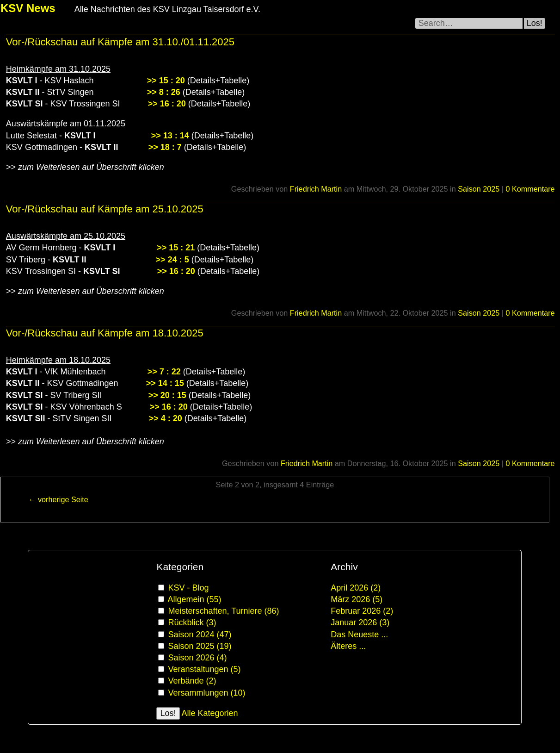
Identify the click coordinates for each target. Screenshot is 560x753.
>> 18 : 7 (165, 147)
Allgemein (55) (194, 599)
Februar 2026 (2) (362, 611)
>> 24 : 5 (172, 260)
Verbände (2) (192, 681)
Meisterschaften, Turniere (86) (223, 611)
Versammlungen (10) (206, 693)
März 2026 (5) (357, 599)
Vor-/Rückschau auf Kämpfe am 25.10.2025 (105, 209)
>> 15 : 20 (166, 81)
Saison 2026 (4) (197, 658)
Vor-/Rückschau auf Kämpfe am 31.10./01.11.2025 (120, 42)
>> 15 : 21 (176, 248)
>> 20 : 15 (167, 395)
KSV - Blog (188, 588)
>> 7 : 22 (164, 372)
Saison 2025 (479, 189)
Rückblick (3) (192, 622)
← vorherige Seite (58, 499)
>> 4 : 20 (166, 418)
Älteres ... (348, 646)
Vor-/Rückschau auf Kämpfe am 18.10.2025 (105, 333)
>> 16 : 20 (167, 104)
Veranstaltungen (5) (204, 669)
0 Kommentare (530, 189)
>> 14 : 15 (165, 383)
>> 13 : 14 (170, 136)
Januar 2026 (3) (360, 622)
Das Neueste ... (359, 635)
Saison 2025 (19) (200, 646)
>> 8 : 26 (164, 92)
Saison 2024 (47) (200, 635)
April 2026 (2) (356, 588)
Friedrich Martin (316, 189)
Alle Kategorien (210, 713)
